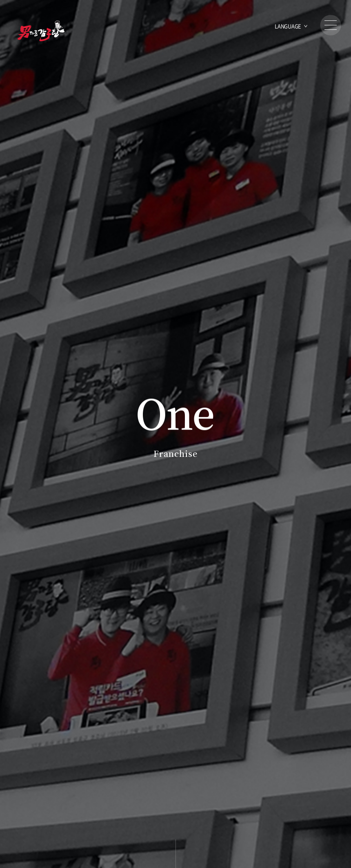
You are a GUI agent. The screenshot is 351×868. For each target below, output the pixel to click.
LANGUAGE (288, 26)
